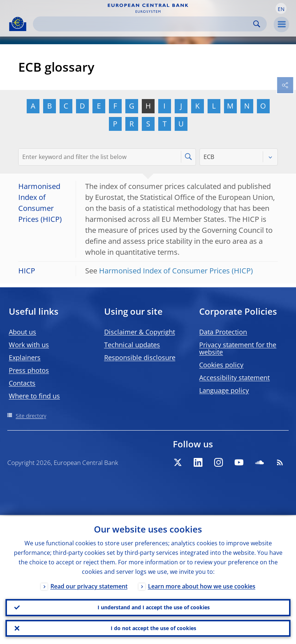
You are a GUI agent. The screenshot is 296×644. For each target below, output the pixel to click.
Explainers (25, 357)
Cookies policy (221, 365)
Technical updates (132, 345)
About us (22, 332)
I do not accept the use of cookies (153, 628)
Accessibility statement (234, 378)
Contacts (22, 383)
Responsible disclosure (140, 357)
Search (257, 24)
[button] (281, 8)
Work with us (29, 345)
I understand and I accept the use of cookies (154, 607)
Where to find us (34, 396)
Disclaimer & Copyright (140, 332)
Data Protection (223, 332)
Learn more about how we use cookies (202, 585)
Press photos (29, 370)
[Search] (144, 24)
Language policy (224, 390)
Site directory (31, 416)
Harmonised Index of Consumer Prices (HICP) (176, 271)
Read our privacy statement (89, 585)
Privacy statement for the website (238, 348)
